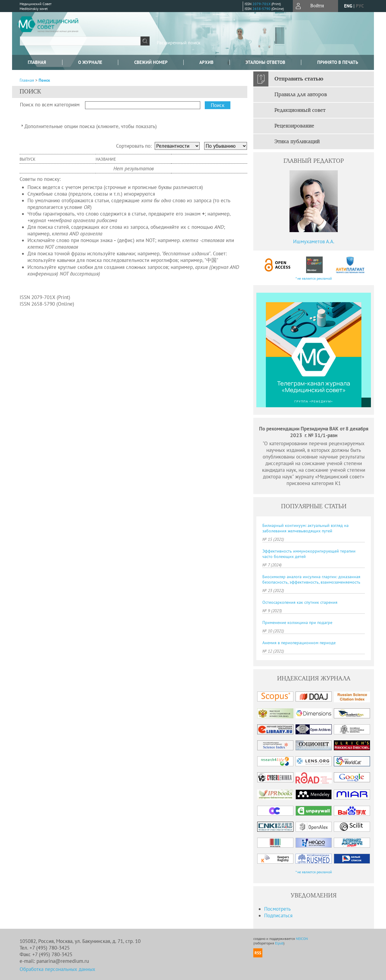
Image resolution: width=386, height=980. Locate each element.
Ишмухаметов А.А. (314, 241)
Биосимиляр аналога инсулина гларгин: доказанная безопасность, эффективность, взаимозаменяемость (311, 579)
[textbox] (80, 41)
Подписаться (278, 915)
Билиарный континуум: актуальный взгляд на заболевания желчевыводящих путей (305, 528)
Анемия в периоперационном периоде (299, 643)
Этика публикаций (297, 142)
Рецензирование (294, 126)
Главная (37, 62)
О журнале (90, 62)
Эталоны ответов (265, 62)
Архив (206, 62)
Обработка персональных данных (57, 969)
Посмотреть (277, 909)
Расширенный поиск (179, 43)
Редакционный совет (300, 110)
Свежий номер (151, 62)
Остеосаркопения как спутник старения (300, 602)
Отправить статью (299, 79)
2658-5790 (261, 9)
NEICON (302, 939)
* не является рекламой (314, 278)
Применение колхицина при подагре (297, 622)
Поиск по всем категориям (50, 105)
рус (360, 6)
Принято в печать (338, 62)
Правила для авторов (301, 95)
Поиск (44, 80)
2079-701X (261, 4)
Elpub (279, 943)
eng (348, 6)
